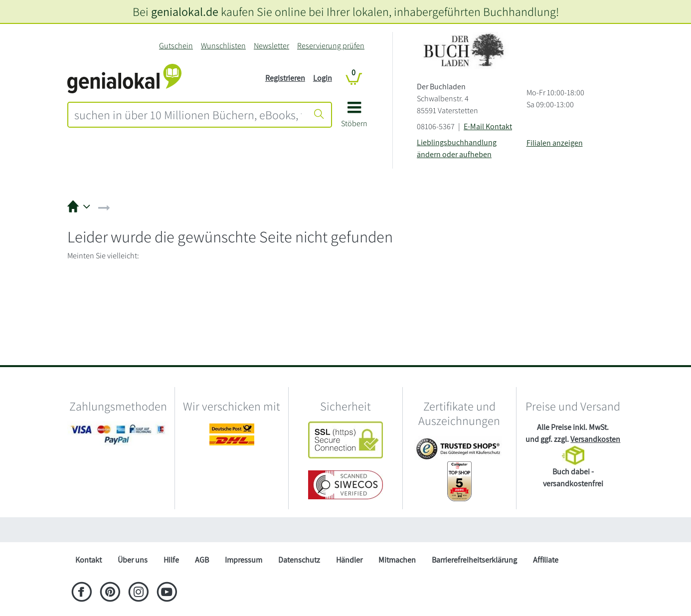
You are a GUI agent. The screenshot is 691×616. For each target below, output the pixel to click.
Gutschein (176, 46)
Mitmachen (397, 560)
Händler (349, 560)
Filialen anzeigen (555, 143)
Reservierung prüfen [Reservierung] (331, 46)
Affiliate (546, 560)
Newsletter (271, 46)
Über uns (133, 560)
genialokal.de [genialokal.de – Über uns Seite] (185, 11)
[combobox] (188, 115)
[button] (354, 118)
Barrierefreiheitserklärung (474, 560)
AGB (202, 560)
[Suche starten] (319, 115)
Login (323, 78)
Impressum (244, 560)
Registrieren (285, 78)
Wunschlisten (223, 46)
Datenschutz (299, 560)
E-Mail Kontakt (488, 126)
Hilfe (171, 560)
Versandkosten (595, 439)
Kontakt (88, 560)
